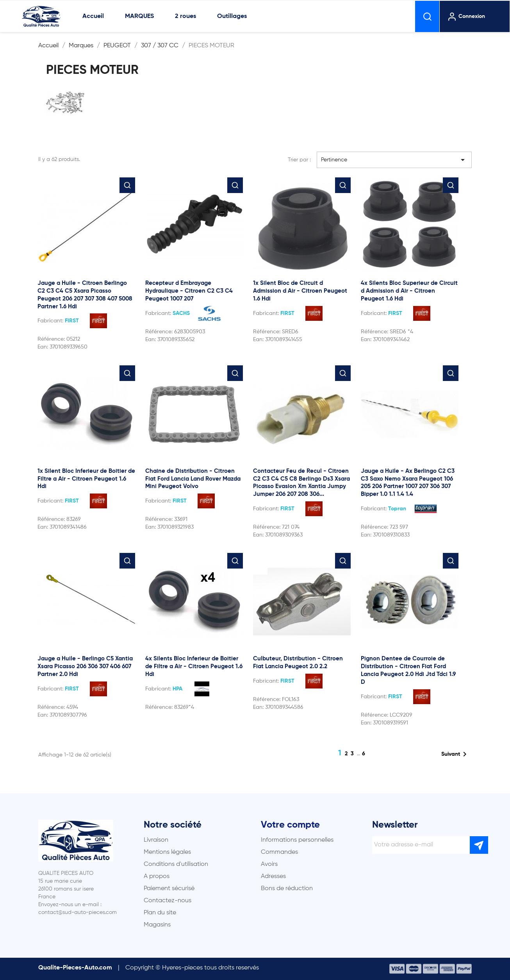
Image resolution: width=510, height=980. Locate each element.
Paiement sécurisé (169, 889)
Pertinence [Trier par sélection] (394, 160)
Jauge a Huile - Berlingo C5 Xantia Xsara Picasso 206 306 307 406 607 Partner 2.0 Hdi (85, 666)
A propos (157, 876)
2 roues (185, 16)
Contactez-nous (168, 901)
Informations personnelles (297, 840)
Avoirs (269, 864)
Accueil (93, 16)
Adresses (273, 876)
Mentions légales (167, 852)
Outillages (232, 16)
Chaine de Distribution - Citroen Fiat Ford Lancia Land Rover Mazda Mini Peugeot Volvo (193, 479)
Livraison (156, 840)
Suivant (455, 754)
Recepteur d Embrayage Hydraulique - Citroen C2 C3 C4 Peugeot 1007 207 (189, 291)
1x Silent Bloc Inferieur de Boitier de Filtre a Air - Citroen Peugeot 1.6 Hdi (86, 479)
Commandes (279, 852)
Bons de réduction (287, 889)
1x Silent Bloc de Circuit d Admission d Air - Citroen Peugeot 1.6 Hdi (300, 291)
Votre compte (290, 825)
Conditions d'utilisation (176, 864)
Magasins (157, 925)
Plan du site (160, 913)
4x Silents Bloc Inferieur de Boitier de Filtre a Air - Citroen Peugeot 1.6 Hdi (194, 666)
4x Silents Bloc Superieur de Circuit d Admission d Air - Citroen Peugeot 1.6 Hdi (409, 291)
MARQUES (139, 16)
